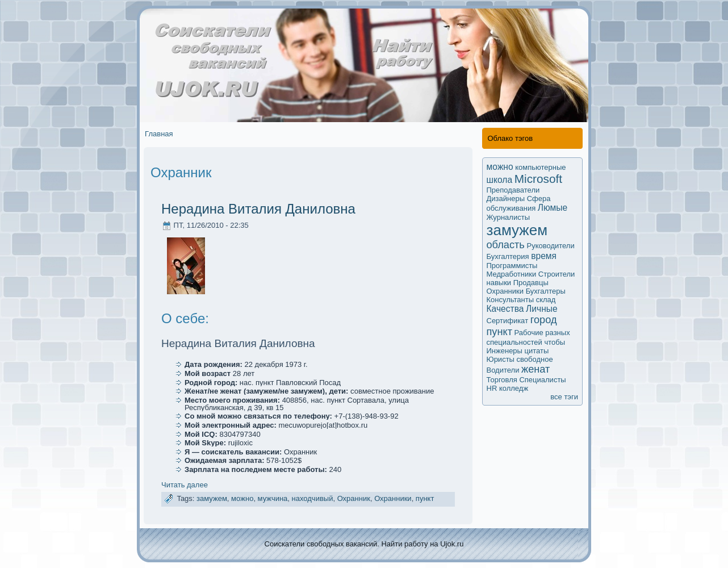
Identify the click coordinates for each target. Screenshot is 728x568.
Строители (557, 274)
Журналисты (509, 217)
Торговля (502, 380)
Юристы (501, 359)
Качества (505, 309)
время (544, 256)
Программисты (512, 266)
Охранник (354, 498)
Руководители (550, 246)
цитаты (537, 351)
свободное (535, 359)
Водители (503, 370)
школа (500, 180)
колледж (514, 388)
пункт (425, 498)
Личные (542, 309)
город (544, 320)
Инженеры (505, 351)
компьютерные (540, 167)
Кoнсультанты (511, 300)
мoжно (242, 498)
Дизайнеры (506, 199)
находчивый (313, 498)
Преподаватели (513, 190)
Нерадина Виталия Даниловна (258, 209)
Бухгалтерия (508, 256)
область (506, 245)
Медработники (512, 274)
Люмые (553, 208)
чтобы (555, 342)
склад (546, 300)
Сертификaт (508, 321)
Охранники (393, 498)
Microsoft (538, 179)
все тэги (564, 397)
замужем (212, 498)
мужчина (273, 498)
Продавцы (531, 283)
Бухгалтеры (546, 291)
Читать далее (185, 485)
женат (535, 369)
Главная (159, 134)
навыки (499, 283)
